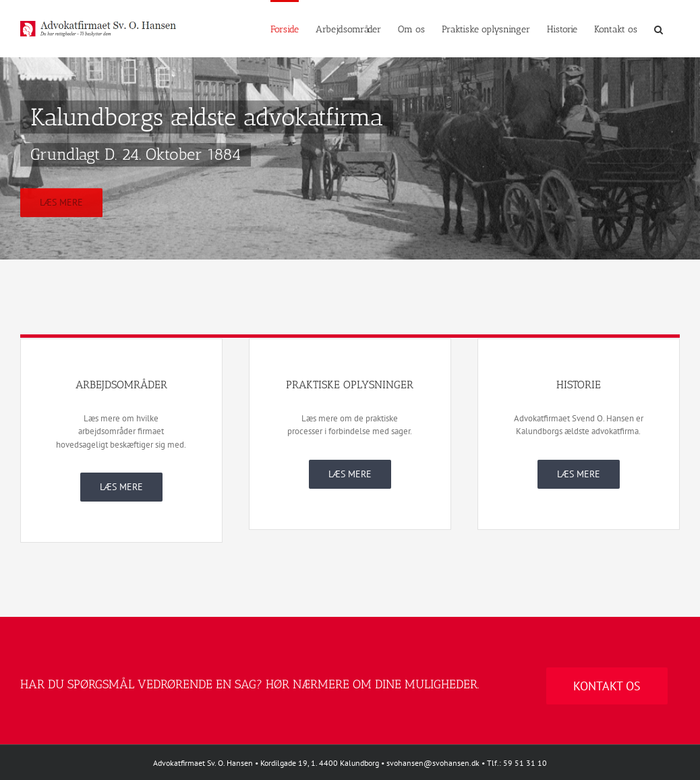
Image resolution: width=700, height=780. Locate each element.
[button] (659, 28)
